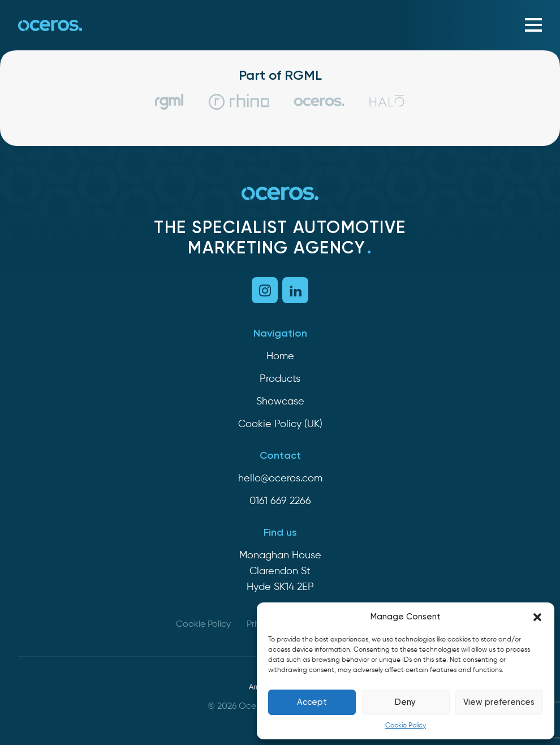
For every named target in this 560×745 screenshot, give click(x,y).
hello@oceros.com (280, 479)
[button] (537, 617)
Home (280, 356)
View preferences (499, 702)
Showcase (280, 402)
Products (280, 379)
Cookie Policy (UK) (280, 424)
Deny (405, 702)
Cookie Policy (406, 726)
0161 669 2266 (280, 501)
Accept (312, 702)
